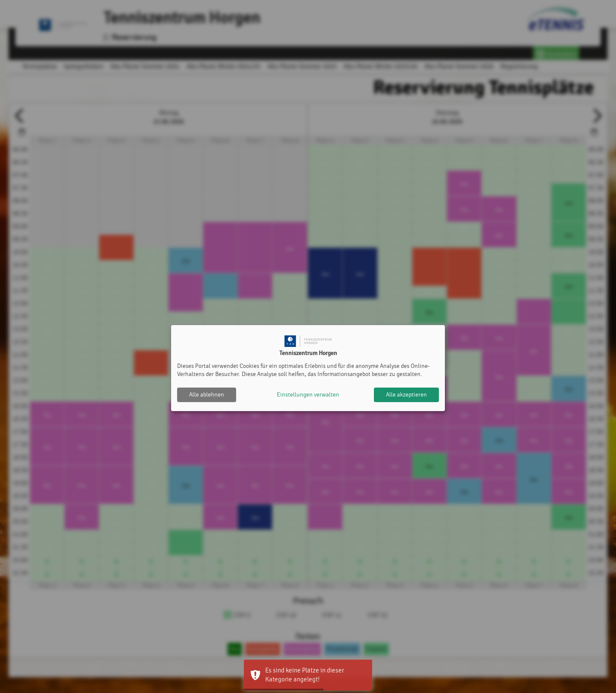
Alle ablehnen (207, 395)
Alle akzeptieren (406, 395)
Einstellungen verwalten (308, 395)
